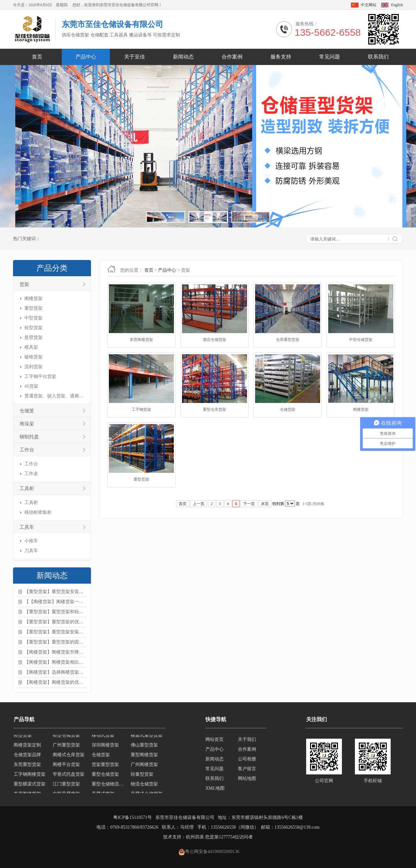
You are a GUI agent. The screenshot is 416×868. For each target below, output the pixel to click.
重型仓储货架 (105, 778)
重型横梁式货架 (30, 788)
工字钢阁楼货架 (30, 778)
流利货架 (33, 367)
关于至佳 (135, 57)
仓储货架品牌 (27, 759)
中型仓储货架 (361, 340)
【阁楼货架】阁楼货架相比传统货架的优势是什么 (55, 662)
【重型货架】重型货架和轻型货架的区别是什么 (55, 612)
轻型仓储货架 (66, 739)
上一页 (199, 504)
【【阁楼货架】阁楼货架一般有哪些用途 (55, 602)
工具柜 (27, 488)
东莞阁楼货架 (141, 340)
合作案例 (232, 57)
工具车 (27, 527)
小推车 (31, 541)
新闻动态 (183, 57)
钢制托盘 (29, 437)
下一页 (249, 504)
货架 (24, 284)
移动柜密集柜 (38, 512)
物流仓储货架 (144, 788)
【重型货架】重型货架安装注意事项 (55, 592)
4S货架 (31, 386)
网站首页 (214, 739)
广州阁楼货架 (144, 768)
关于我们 (247, 739)
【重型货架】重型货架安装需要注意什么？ (55, 632)
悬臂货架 (33, 337)
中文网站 (369, 5)
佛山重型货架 (144, 749)
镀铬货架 (33, 357)
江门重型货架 (66, 788)
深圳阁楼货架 (105, 749)
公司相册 (247, 759)
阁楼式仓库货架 (69, 759)
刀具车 (31, 551)
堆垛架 (27, 424)
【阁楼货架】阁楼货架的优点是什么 (55, 682)
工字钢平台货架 (40, 376)
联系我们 (378, 57)
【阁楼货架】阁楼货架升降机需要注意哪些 (55, 652)
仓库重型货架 (288, 340)
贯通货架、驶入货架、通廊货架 (54, 396)
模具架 (31, 347)
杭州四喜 (195, 837)
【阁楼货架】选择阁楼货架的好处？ (55, 672)
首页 (37, 57)
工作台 (27, 450)
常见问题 (330, 57)
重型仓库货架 (214, 409)
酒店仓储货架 (214, 340)
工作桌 (31, 474)
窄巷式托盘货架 (69, 778)
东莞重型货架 (27, 768)
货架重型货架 (105, 768)
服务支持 (281, 57)
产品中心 (86, 57)
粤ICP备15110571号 (132, 817)
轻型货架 (33, 328)
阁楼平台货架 (66, 768)
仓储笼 (27, 411)
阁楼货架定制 (27, 749)
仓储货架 (288, 409)
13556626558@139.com (297, 827)
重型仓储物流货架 (109, 788)
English (397, 5)
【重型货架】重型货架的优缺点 (55, 622)
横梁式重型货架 (147, 739)
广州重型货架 (66, 749)
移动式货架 (103, 739)
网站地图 (247, 778)
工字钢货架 (141, 409)
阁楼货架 (33, 298)
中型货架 (33, 318)
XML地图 (215, 788)
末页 (265, 504)
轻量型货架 (142, 778)
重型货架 (33, 308)
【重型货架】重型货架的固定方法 (55, 642)
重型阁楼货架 (144, 759)
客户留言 (247, 769)
